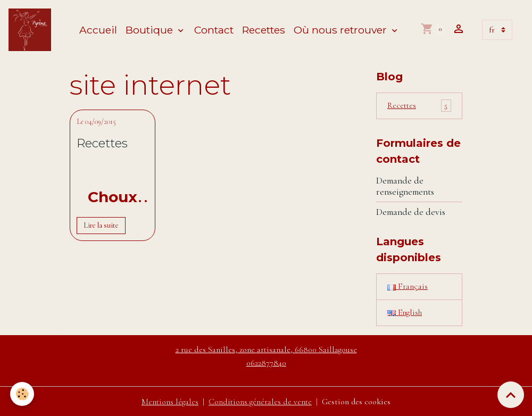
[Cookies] (23, 394)
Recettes (264, 30)
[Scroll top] (511, 395)
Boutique (151, 30)
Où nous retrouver (342, 30)
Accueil (98, 30)
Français (408, 287)
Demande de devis (411, 212)
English (405, 313)
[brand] (32, 30)
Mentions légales (169, 401)
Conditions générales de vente (260, 401)
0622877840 (266, 362)
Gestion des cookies (357, 401)
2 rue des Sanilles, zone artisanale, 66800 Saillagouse (266, 350)
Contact (214, 30)
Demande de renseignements (405, 186)
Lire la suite (101, 225)
